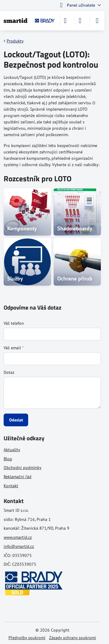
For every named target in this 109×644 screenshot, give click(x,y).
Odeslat (16, 420)
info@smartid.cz (19, 546)
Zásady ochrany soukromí (73, 638)
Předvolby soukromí (27, 638)
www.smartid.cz (18, 537)
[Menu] (97, 21)
